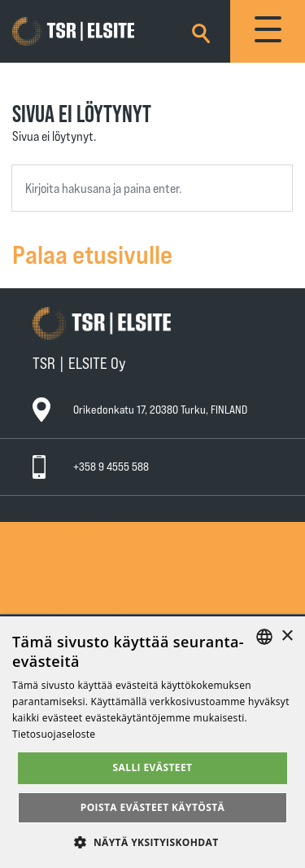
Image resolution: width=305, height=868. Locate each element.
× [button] (287, 636)
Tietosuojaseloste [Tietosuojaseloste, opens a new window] (54, 734)
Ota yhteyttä (73, 529)
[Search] (201, 31)
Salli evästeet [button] (153, 767)
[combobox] (152, 188)
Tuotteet (65, 544)
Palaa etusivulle (92, 253)
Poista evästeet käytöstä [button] (153, 807)
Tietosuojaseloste (85, 605)
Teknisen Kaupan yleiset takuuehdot (127, 591)
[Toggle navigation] (268, 31)
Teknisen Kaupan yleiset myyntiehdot (129, 575)
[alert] (152, 742)
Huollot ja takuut (83, 560)
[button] (152, 842)
